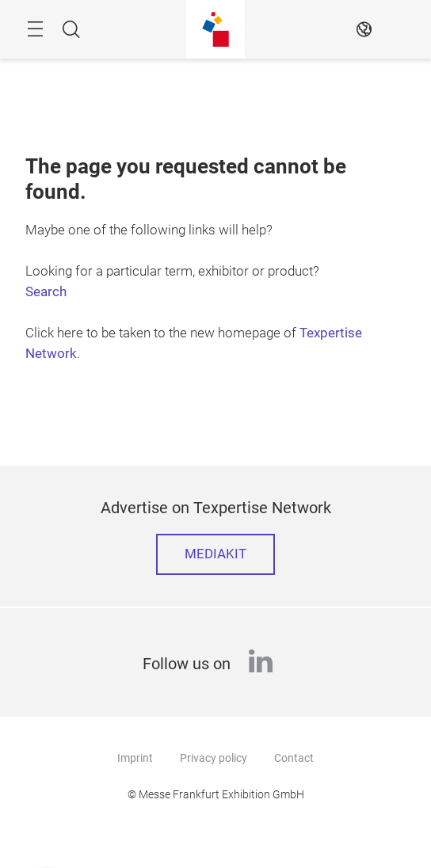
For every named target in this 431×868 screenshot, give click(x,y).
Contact (294, 758)
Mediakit (215, 554)
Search (46, 292)
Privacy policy (214, 758)
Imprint (135, 758)
